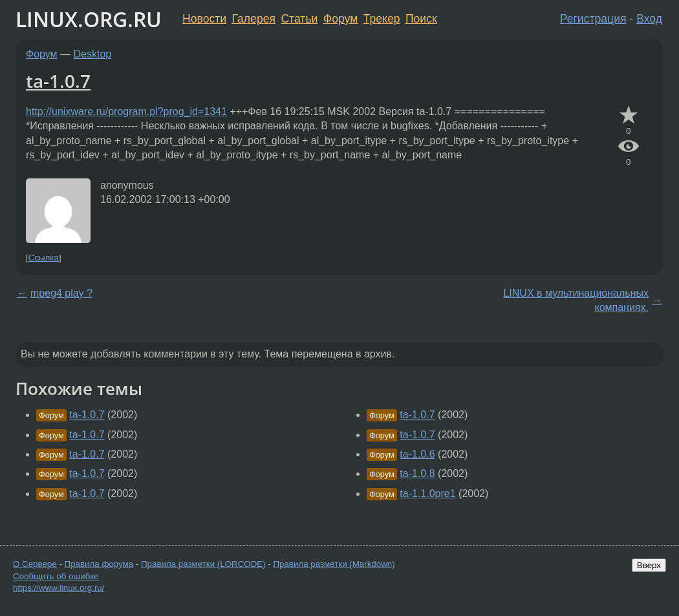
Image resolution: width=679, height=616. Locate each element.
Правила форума (99, 564)
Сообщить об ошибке (56, 576)
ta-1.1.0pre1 (427, 494)
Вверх (649, 565)
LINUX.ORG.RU (89, 19)
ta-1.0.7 (58, 81)
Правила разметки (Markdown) (334, 564)
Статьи (299, 19)
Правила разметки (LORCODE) (203, 564)
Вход (649, 19)
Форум (340, 19)
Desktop (93, 54)
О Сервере (35, 564)
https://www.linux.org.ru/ (59, 588)
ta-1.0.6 (417, 454)
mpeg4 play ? (61, 293)
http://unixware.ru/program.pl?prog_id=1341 (126, 112)
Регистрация (593, 19)
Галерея (254, 19)
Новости (204, 19)
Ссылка (44, 258)
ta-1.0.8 (417, 473)
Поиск (421, 19)
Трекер (382, 19)
